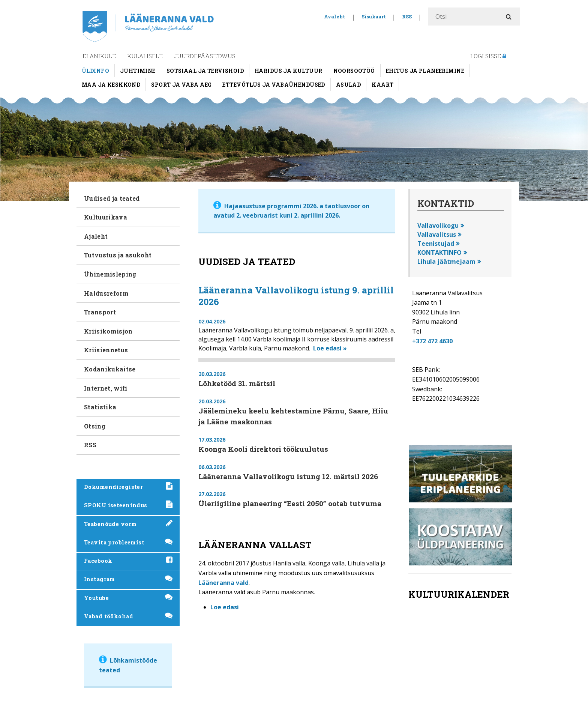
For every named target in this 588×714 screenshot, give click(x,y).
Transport (100, 312)
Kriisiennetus (106, 350)
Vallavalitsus (437, 234)
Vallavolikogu (438, 225)
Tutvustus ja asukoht (118, 255)
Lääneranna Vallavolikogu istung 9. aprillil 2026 (296, 296)
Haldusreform (106, 293)
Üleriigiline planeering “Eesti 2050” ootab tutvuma (290, 503)
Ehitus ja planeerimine (425, 71)
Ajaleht (96, 236)
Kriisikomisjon (108, 331)
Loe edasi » (330, 348)
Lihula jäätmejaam (446, 262)
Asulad (349, 85)
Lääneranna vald (223, 583)
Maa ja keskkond (111, 85)
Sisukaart (374, 17)
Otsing (95, 426)
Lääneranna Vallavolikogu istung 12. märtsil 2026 (288, 476)
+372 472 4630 (432, 341)
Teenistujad (436, 244)
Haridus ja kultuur (289, 71)
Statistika (100, 407)
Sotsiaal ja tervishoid (205, 71)
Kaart (382, 85)
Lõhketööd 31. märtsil (237, 383)
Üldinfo (95, 71)
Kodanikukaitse (110, 369)
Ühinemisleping (110, 274)
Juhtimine (138, 71)
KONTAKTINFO (439, 253)
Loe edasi (225, 607)
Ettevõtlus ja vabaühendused (274, 85)
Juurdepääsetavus (205, 56)
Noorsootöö (354, 71)
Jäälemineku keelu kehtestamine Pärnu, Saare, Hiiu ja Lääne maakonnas (293, 416)
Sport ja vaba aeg (181, 85)
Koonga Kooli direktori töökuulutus (263, 449)
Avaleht (334, 17)
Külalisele (145, 56)
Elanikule (99, 56)
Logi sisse (488, 56)
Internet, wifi (106, 388)
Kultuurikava (106, 217)
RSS (407, 17)
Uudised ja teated (112, 198)
